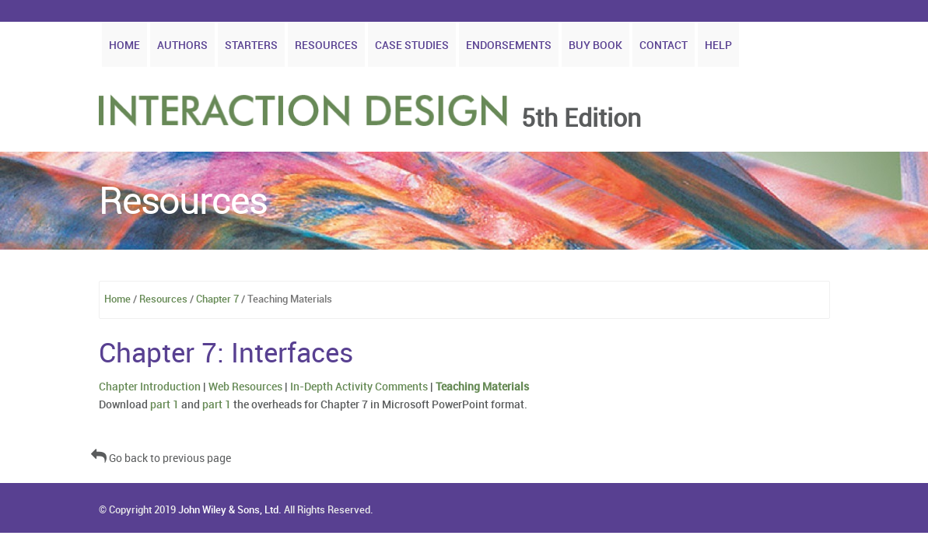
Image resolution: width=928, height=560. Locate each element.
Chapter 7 (217, 299)
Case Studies (412, 45)
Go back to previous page (161, 458)
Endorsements (509, 45)
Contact (664, 45)
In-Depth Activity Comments (359, 387)
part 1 (165, 405)
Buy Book (595, 45)
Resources (326, 45)
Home (124, 45)
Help (718, 45)
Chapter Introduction (150, 387)
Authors (182, 45)
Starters (251, 45)
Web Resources (245, 387)
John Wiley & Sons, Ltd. (230, 510)
